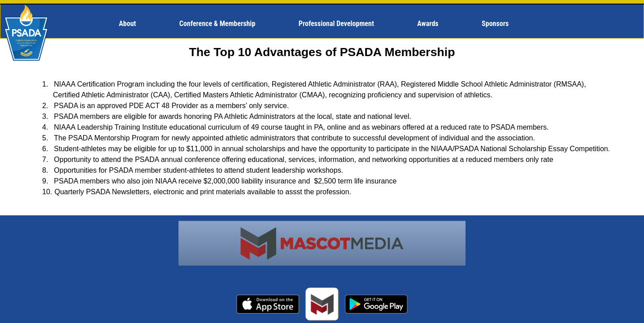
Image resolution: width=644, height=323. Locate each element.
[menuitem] (131, 24)
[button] (131, 24)
